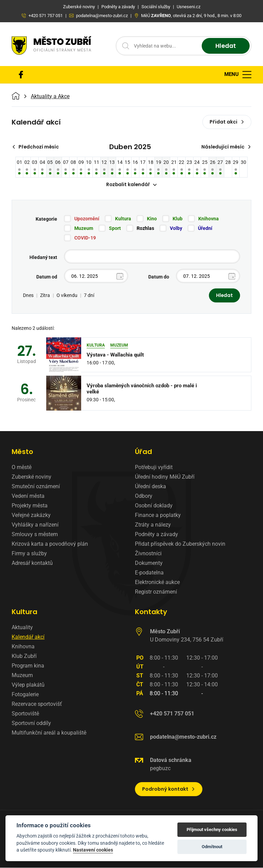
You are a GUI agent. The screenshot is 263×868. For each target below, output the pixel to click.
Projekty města (30, 506)
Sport (115, 229)
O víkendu (67, 296)
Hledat (225, 46)
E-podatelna (149, 573)
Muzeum (84, 229)
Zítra (45, 296)
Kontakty (151, 612)
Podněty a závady (156, 535)
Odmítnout (212, 847)
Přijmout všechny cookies (212, 830)
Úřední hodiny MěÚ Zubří (165, 477)
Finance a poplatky (158, 515)
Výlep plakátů (28, 685)
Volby (176, 229)
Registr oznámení (156, 592)
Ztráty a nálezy (153, 525)
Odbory (144, 496)
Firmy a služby (29, 554)
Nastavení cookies (93, 850)
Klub (178, 219)
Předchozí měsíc (36, 147)
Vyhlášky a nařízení (35, 525)
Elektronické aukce (157, 582)
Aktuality (22, 628)
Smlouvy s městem (35, 535)
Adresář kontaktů (32, 563)
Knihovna (209, 219)
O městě (22, 468)
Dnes (28, 296)
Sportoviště (25, 714)
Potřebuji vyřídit (154, 468)
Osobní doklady (154, 506)
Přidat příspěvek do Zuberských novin (180, 544)
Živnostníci (148, 554)
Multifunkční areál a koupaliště (49, 733)
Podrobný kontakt (169, 789)
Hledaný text (43, 258)
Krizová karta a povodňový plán (50, 544)
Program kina (28, 666)
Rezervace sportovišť (37, 704)
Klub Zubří (24, 656)
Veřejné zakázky (31, 515)
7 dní (89, 296)
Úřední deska (151, 487)
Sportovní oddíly (31, 723)
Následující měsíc (226, 147)
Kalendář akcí (28, 637)
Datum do (159, 277)
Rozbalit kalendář (131, 185)
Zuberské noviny (32, 477)
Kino (152, 219)
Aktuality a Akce (50, 96)
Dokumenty (149, 563)
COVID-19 (85, 238)
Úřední (205, 229)
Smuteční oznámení (36, 487)
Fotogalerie (25, 695)
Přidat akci (227, 122)
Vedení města (28, 496)
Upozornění (87, 219)
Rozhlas (145, 229)
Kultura (123, 219)
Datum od (47, 277)
